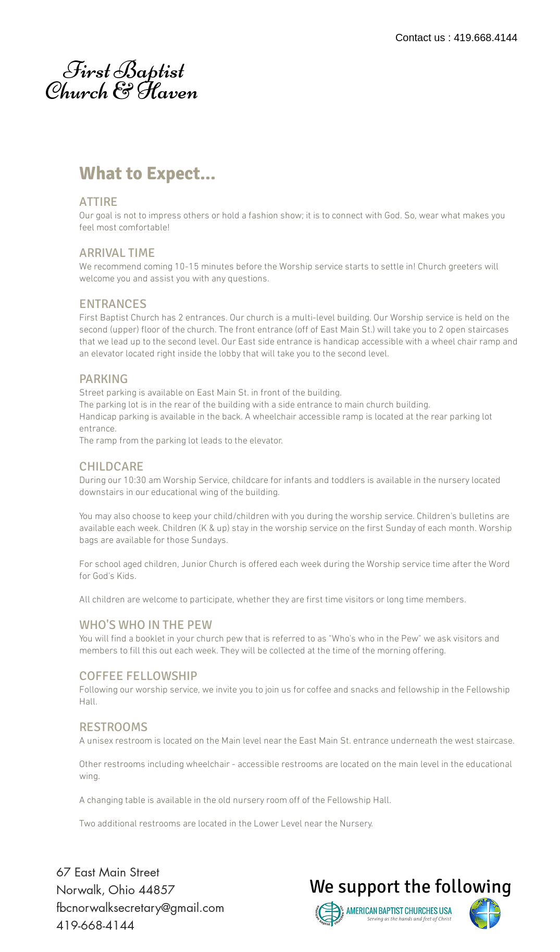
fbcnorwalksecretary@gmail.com (140, 908)
